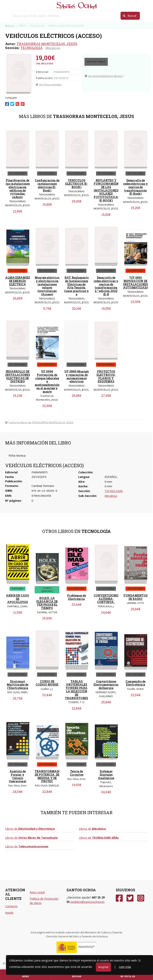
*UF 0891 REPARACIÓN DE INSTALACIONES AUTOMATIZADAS (137, 283)
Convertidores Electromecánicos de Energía (106, 685)
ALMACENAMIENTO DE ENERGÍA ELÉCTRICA (20, 281)
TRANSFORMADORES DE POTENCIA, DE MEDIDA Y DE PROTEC (50, 776)
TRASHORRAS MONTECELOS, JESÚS (47, 44)
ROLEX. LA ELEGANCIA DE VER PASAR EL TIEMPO (47, 603)
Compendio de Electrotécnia (135, 683)
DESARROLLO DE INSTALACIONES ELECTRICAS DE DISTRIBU (18, 376)
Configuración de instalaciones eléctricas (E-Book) (47, 185)
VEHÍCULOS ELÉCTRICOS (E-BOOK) (77, 184)
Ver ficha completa (49, 85)
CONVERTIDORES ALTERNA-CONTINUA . (106, 599)
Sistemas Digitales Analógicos (106, 775)
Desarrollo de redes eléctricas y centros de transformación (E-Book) (135, 187)
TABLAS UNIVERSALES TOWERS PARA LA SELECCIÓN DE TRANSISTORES (76, 690)
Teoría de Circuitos (77, 773)
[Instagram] (141, 898)
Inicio (10, 26)
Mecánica (53, 48)
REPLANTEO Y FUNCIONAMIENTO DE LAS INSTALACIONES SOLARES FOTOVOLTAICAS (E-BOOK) (108, 190)
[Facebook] (119, 898)
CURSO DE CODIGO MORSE (47, 683)
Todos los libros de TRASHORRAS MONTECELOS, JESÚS (39, 422)
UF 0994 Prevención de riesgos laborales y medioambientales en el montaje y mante (48, 381)
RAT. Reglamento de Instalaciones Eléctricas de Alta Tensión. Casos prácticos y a (76, 286)
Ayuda (9, 913)
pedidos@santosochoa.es (88, 902)
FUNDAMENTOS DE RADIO (136, 597)
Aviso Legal (37, 892)
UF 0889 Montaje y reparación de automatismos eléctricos (76, 376)
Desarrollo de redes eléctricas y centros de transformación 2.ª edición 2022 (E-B (106, 286)
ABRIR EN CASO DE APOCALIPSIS (18, 599)
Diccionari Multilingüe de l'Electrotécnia (18, 685)
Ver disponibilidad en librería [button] (104, 76)
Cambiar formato (43, 486)
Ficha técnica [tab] (17, 456)
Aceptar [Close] (103, 967)
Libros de (30, 829)
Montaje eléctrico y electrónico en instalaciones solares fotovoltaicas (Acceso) (47, 286)
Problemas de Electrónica (76, 597)
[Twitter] (130, 898)
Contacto (11, 906)
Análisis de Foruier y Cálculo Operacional (18, 776)
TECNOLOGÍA (31, 48)
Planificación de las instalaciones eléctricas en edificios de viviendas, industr (18, 189)
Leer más (125, 967)
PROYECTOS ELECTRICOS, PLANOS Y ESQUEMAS (106, 376)
